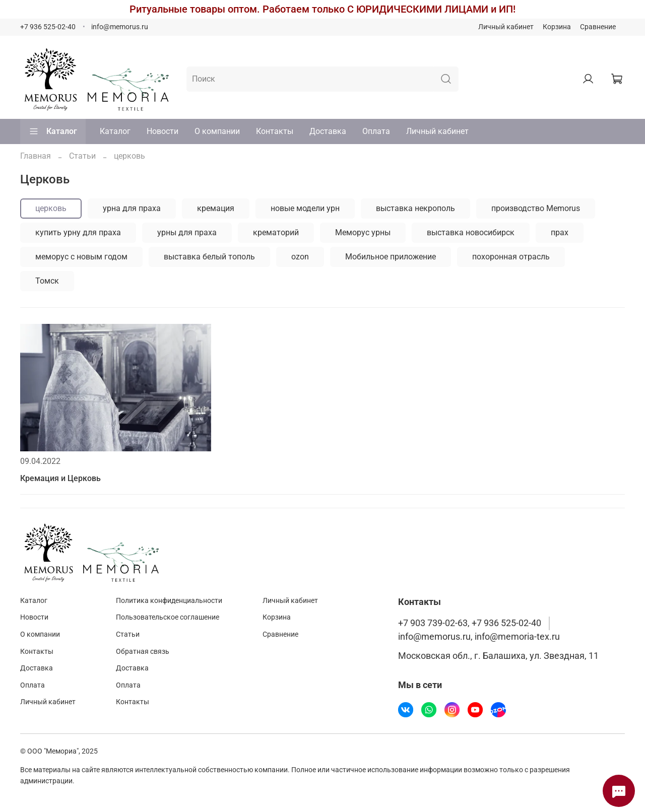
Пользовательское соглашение (168, 617)
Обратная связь (143, 652)
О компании (217, 131)
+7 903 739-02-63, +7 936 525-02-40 (470, 623)
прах (560, 232)
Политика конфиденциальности (169, 601)
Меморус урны (363, 232)
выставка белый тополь (209, 257)
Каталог (53, 131)
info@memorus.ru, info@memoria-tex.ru (479, 637)
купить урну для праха (78, 232)
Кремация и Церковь (60, 478)
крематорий (276, 232)
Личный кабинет (506, 27)
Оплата (376, 131)
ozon (300, 257)
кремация (216, 208)
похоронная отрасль (511, 257)
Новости (163, 131)
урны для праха (187, 232)
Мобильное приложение (391, 257)
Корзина (557, 27)
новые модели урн (305, 208)
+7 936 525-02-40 (48, 27)
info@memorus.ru (120, 27)
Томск (47, 281)
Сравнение (598, 27)
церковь (51, 208)
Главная (36, 156)
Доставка (328, 131)
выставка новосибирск (471, 232)
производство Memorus (536, 208)
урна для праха (132, 208)
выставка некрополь (415, 208)
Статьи (82, 156)
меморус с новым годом (81, 257)
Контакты (275, 131)
